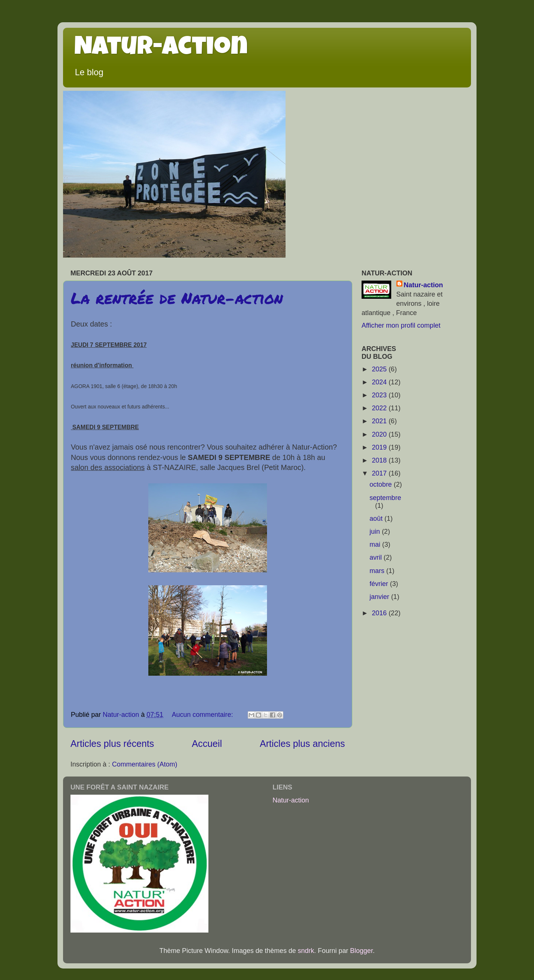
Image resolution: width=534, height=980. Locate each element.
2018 (380, 460)
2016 (380, 613)
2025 (380, 369)
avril (377, 557)
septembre (385, 498)
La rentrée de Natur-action (177, 298)
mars (378, 571)
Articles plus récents (112, 744)
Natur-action (161, 49)
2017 (380, 473)
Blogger (361, 951)
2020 (380, 434)
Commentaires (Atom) (145, 764)
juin (376, 532)
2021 (380, 421)
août (377, 519)
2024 (380, 382)
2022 (380, 408)
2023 (380, 395)
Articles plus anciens (302, 744)
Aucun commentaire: (203, 715)
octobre (382, 484)
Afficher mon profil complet (401, 325)
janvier (380, 597)
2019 (380, 447)
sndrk (306, 951)
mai (376, 544)
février (380, 584)
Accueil (207, 744)
